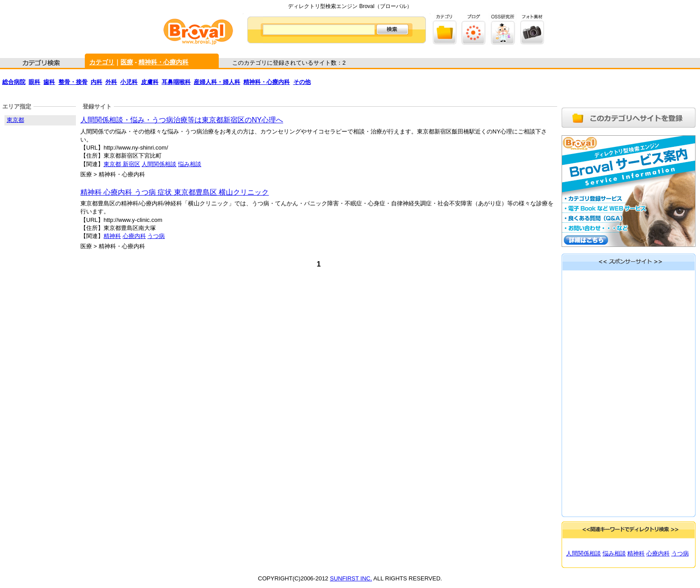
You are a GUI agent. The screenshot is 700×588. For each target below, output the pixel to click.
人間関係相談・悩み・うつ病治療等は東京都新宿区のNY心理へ (182, 120)
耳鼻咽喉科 (176, 82)
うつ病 (156, 236)
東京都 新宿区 (122, 164)
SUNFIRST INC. (351, 578)
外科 (111, 82)
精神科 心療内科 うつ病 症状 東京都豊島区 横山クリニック (175, 192)
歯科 (49, 82)
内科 (96, 82)
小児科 (129, 82)
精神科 (112, 236)
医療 (127, 62)
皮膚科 (150, 82)
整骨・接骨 (73, 82)
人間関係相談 (159, 164)
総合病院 (14, 82)
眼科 (34, 82)
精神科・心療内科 (163, 62)
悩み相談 (190, 164)
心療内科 (134, 236)
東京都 (15, 120)
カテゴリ (102, 62)
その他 (302, 82)
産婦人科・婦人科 (217, 82)
